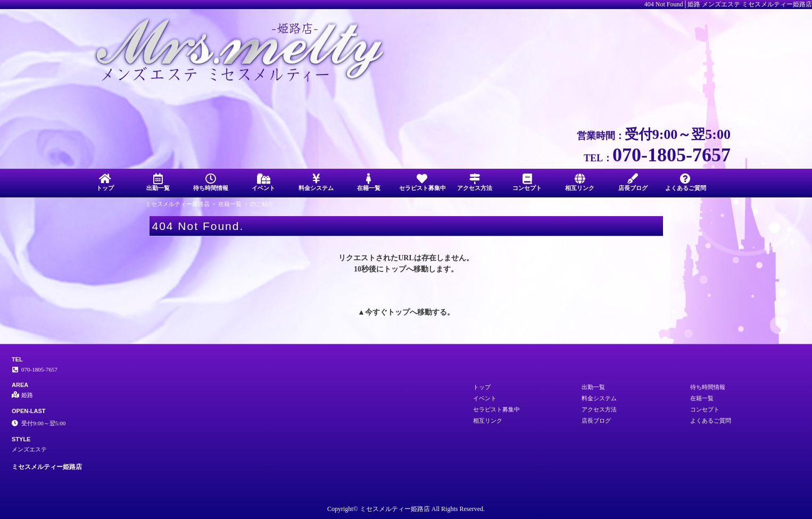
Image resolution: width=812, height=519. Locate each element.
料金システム (316, 182)
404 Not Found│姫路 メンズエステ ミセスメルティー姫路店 (728, 4)
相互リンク (580, 182)
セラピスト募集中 (422, 182)
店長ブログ (633, 182)
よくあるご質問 (686, 182)
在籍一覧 (369, 182)
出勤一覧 (158, 182)
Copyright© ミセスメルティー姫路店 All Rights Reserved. (406, 509)
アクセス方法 (474, 182)
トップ (105, 182)
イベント (263, 182)
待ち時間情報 (210, 182)
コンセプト (527, 182)
